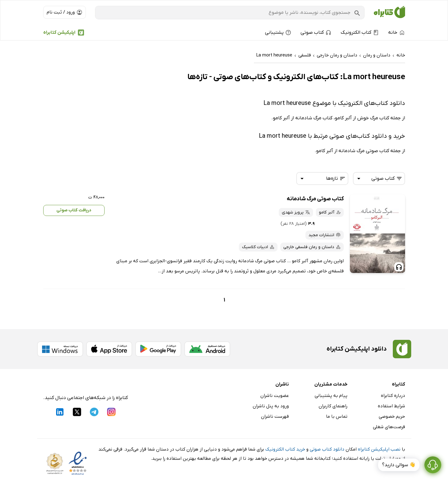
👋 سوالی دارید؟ (399, 465)
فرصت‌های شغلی (389, 427)
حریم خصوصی (392, 417)
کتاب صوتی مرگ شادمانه (315, 199)
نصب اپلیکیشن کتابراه (379, 449)
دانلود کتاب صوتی (327, 449)
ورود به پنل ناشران (271, 406)
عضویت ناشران (275, 396)
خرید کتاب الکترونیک (285, 449)
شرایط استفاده (391, 406)
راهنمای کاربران (333, 406)
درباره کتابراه (393, 396)
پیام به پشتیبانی (331, 396)
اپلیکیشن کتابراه (59, 33)
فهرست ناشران (275, 417)
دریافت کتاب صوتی (74, 210)
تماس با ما (337, 417)
